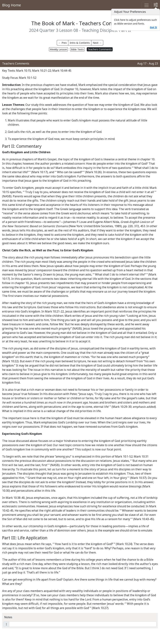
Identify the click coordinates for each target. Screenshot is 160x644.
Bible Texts (77, 49)
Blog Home (12, 5)
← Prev (63, 43)
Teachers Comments (100, 49)
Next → (97, 43)
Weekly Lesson (58, 49)
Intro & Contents (80, 43)
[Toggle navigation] (147, 5)
